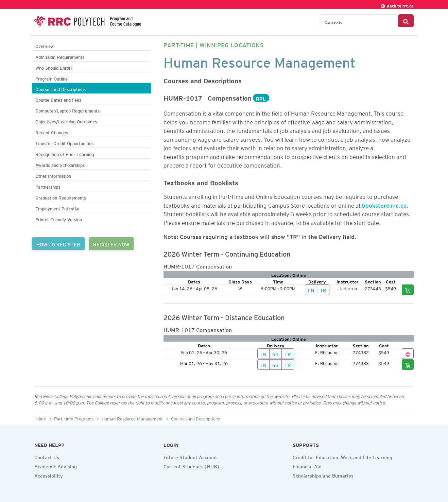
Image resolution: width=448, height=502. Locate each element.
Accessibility (49, 475)
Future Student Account (190, 456)
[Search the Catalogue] (359, 21)
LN (311, 290)
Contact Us (47, 456)
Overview (45, 45)
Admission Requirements (60, 56)
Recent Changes (52, 132)
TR (323, 290)
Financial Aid (307, 466)
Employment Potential (57, 208)
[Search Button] (406, 21)
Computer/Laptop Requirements (67, 110)
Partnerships (48, 186)
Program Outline (51, 78)
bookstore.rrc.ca (384, 204)
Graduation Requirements (61, 197)
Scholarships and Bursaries (323, 475)
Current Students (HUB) (192, 466)
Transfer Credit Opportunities (64, 143)
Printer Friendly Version (59, 219)
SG (275, 353)
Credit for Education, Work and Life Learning (342, 456)
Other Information (53, 175)
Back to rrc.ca (397, 5)
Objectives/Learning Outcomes (66, 121)
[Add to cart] (408, 290)
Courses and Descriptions (61, 89)
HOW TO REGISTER (58, 244)
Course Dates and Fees (58, 99)
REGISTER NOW (111, 244)
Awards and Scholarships (60, 164)
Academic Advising (56, 466)
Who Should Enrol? (54, 67)
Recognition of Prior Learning (65, 153)
